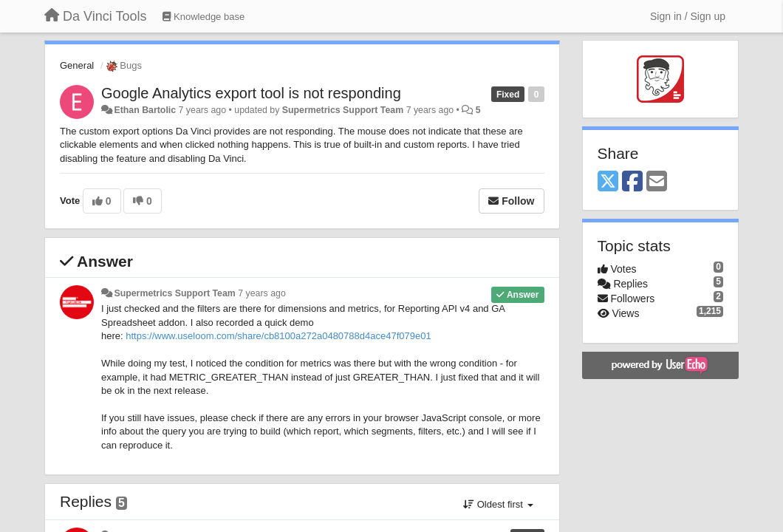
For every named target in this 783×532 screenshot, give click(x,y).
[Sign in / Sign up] (688, 16)
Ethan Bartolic (145, 110)
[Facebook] (632, 182)
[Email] (657, 182)
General (77, 65)
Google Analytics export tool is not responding (251, 93)
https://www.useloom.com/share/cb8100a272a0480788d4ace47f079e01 (278, 336)
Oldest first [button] (498, 504)
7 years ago (262, 293)
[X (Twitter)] (608, 182)
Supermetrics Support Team (343, 110)
